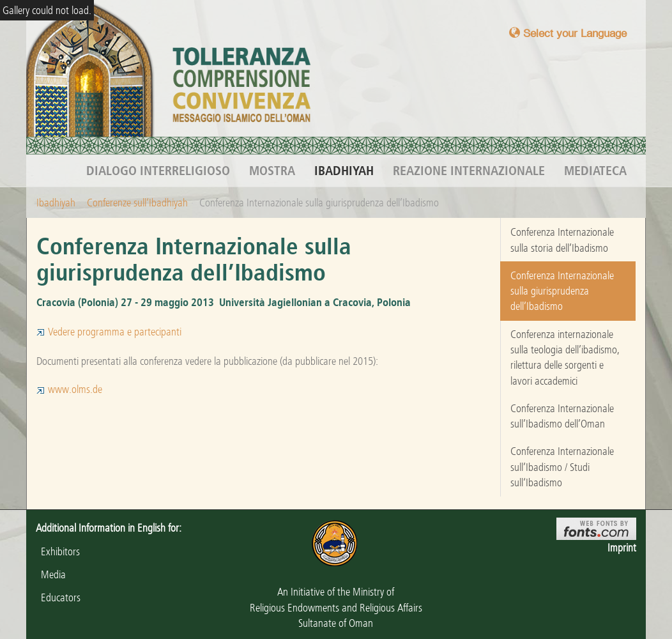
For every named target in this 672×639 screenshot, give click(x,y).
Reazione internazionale (469, 171)
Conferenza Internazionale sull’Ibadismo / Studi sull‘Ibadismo (562, 467)
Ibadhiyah (344, 171)
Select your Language (568, 33)
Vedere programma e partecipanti (109, 332)
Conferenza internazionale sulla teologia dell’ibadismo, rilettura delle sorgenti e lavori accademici (565, 358)
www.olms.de (69, 389)
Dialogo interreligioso (158, 171)
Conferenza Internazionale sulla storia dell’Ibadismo (562, 240)
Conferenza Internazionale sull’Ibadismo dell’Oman (562, 416)
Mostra (272, 171)
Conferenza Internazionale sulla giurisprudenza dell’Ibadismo (562, 291)
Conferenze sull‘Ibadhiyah (137, 203)
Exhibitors (58, 551)
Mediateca (595, 171)
